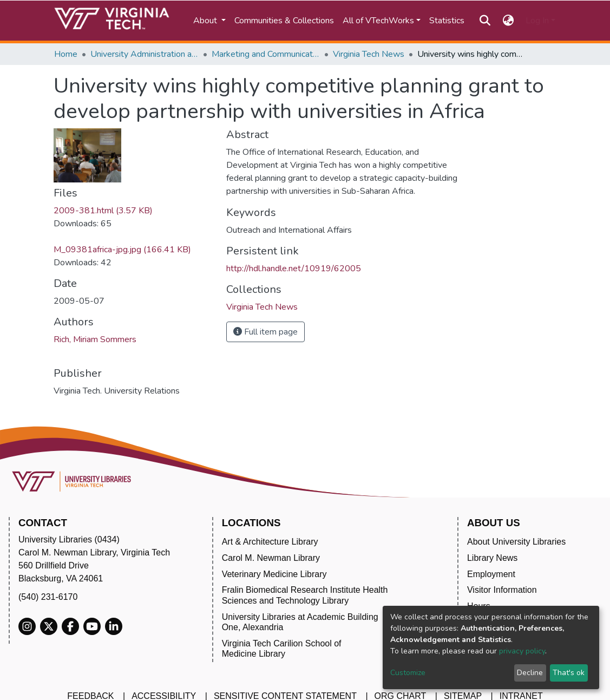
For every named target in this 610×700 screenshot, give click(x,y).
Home (66, 54)
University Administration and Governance (145, 54)
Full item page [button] (265, 332)
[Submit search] (485, 21)
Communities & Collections (284, 21)
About (206, 21)
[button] (508, 21)
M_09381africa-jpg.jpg (122, 250)
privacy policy (522, 651)
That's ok (569, 673)
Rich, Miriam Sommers (95, 339)
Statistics (447, 21)
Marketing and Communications (266, 54)
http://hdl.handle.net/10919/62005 (294, 269)
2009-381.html (103, 211)
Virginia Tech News (369, 54)
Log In (537, 21)
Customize (408, 673)
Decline (530, 673)
